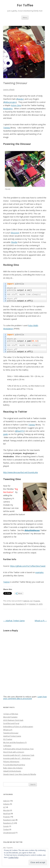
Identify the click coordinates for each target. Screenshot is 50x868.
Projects (37, 601)
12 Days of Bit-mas (11, 714)
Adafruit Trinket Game (14, 621)
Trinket (6, 829)
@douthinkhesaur (32, 530)
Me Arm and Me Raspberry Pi (15, 742)
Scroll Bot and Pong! (11, 723)
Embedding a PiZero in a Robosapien (18, 727)
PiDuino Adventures (11, 762)
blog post (15, 233)
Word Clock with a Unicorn (14, 752)
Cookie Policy (13, 857)
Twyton (6, 582)
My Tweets (8, 848)
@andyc (20, 99)
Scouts (6, 826)
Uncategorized (9, 833)
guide (6, 434)
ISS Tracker (8, 739)
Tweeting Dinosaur (11, 733)
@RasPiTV (20, 431)
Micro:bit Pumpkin (10, 717)
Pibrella (14, 242)
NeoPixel (7, 814)
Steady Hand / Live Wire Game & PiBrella (20, 774)
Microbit (6, 810)
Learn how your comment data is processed (25, 698)
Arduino (6, 804)
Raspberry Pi (21, 604)
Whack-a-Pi (41, 621)
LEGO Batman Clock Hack (13, 720)
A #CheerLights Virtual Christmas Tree (18, 749)
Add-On (26, 601)
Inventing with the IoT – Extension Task (19, 755)
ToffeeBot (7, 746)
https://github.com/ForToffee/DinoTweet (28, 566)
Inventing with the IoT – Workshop (17, 758)
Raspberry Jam (9, 604)
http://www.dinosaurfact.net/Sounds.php (21, 472)
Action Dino (16, 105)
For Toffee (25, 5)
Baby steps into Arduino (13, 768)
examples (39, 572)
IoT (31, 601)
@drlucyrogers (10, 102)
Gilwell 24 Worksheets (12, 771)
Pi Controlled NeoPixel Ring (14, 765)
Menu (25, 17)
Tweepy (7, 128)
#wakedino (8, 109)
